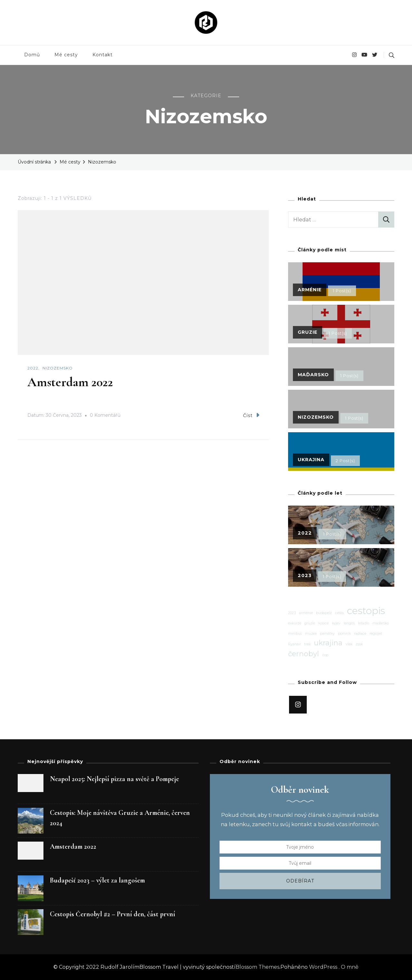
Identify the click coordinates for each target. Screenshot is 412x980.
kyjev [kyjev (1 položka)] (336, 623)
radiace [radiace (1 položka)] (360, 634)
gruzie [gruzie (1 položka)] (310, 623)
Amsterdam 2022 (70, 382)
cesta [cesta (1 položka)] (339, 613)
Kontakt (103, 55)
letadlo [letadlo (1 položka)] (364, 623)
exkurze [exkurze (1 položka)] (295, 623)
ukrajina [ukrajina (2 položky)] (328, 643)
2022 (33, 368)
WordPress (323, 967)
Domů (32, 55)
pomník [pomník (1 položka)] (344, 634)
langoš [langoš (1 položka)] (349, 623)
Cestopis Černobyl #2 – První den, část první (112, 914)
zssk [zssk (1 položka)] (359, 644)
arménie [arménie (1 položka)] (306, 613)
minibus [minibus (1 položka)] (295, 634)
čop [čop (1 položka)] (325, 655)
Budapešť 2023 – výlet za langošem (97, 880)
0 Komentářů (105, 415)
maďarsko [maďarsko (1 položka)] (381, 623)
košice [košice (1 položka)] (323, 623)
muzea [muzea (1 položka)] (311, 634)
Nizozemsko (58, 368)
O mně (350, 967)
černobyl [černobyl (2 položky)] (304, 654)
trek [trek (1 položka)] (307, 644)
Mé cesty (66, 55)
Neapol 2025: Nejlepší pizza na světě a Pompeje (114, 779)
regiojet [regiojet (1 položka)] (376, 634)
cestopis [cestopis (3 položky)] (366, 611)
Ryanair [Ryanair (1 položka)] (295, 644)
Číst (251, 415)
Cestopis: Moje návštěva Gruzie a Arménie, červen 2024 (120, 818)
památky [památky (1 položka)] (327, 634)
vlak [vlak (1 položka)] (349, 644)
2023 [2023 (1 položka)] (292, 613)
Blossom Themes (257, 967)
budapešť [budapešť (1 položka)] (324, 613)
